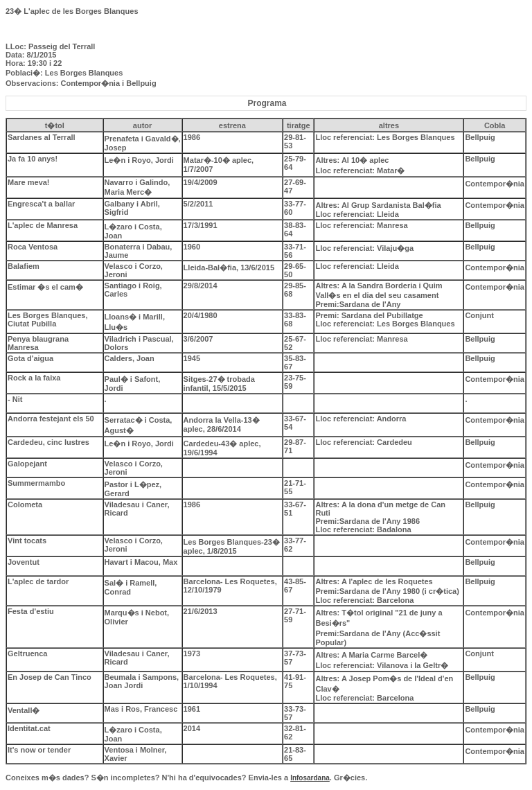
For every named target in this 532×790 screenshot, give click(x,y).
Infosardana (310, 778)
